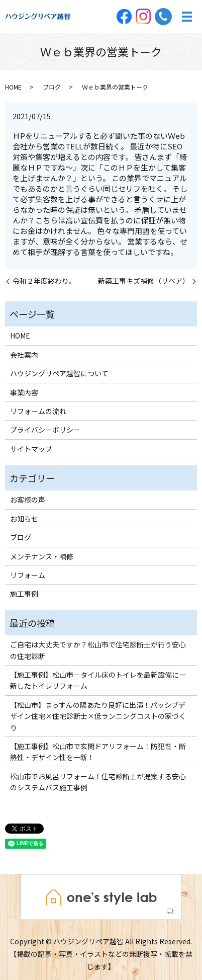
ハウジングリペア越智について (59, 373)
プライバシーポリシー (45, 430)
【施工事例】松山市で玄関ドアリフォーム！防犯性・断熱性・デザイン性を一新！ (98, 752)
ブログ (52, 87)
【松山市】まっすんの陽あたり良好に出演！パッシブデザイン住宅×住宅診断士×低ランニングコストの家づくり (98, 716)
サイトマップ (31, 449)
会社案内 (24, 355)
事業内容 (24, 392)
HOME (13, 87)
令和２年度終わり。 (44, 281)
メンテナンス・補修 (42, 556)
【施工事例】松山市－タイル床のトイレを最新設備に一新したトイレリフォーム (98, 680)
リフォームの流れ (38, 411)
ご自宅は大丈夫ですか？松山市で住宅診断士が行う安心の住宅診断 (98, 650)
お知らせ (24, 519)
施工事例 (24, 594)
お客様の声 (28, 500)
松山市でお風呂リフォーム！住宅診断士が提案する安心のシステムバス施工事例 (98, 782)
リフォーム (28, 575)
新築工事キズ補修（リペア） (144, 281)
